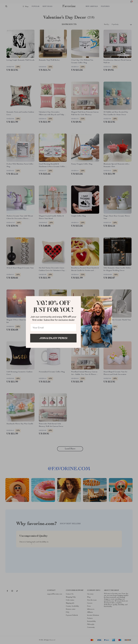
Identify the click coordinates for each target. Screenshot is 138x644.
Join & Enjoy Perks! (53, 338)
